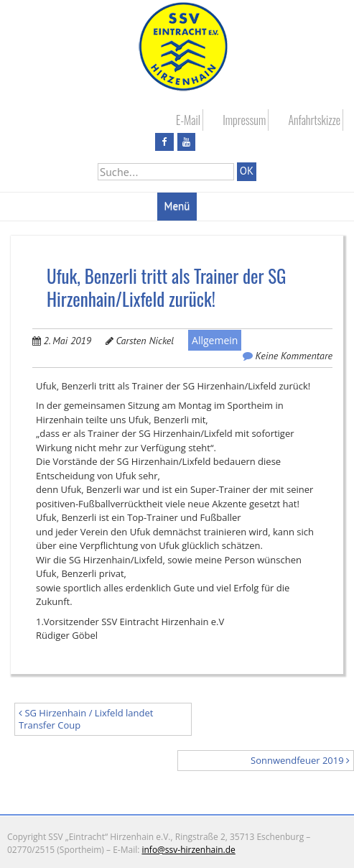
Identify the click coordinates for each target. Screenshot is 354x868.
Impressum (244, 120)
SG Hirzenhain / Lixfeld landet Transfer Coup (86, 719)
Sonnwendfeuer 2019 (300, 760)
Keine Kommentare (294, 356)
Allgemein (215, 340)
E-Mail (188, 120)
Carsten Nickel (145, 341)
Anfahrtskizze (314, 120)
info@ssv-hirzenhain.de (188, 850)
